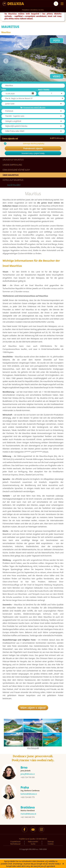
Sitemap (51, 843)
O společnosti (15, 843)
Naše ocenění (33, 843)
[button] (33, 98)
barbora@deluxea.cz (29, 795)
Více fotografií (33, 749)
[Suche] (56, 4)
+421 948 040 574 (27, 818)
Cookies (51, 845)
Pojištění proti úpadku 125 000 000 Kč (33, 840)
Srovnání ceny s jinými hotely (33, 153)
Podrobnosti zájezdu (33, 148)
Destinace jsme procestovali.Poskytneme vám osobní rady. (33, 759)
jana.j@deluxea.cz (28, 775)
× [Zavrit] (63, 864)
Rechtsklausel (15, 845)
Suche (33, 845)
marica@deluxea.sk (28, 815)
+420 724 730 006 (27, 779)
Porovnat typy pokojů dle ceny (34, 107)
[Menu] (61, 4)
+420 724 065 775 (27, 798)
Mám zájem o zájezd (33, 709)
